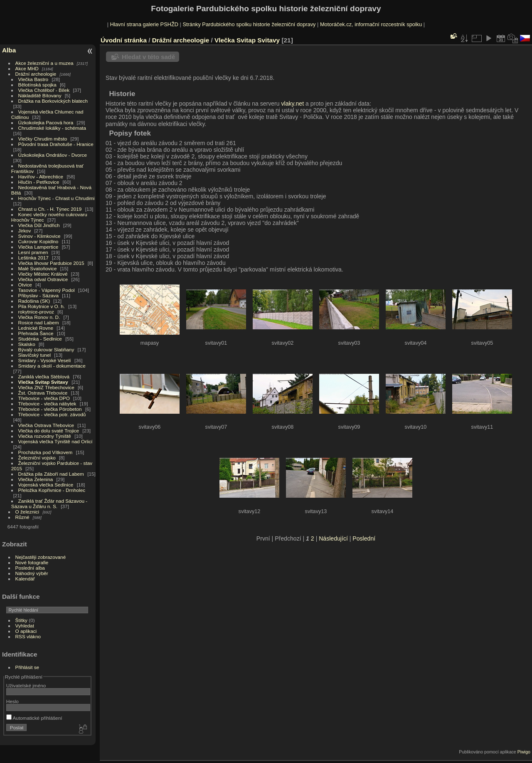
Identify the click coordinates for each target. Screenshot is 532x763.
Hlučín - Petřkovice (39, 182)
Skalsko (27, 344)
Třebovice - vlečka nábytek (47, 404)
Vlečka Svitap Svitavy (43, 382)
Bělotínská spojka (37, 85)
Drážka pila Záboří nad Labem (51, 474)
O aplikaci (26, 631)
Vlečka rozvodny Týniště (45, 436)
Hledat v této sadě (148, 57)
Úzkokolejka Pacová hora (46, 122)
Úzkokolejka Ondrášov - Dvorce (53, 155)
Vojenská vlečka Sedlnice (46, 485)
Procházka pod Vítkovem (46, 452)
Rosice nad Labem (39, 322)
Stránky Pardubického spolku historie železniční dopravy (249, 24)
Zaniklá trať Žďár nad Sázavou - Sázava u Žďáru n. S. (49, 504)
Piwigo (524, 752)
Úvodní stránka (124, 40)
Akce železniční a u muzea (44, 63)
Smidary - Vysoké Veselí (45, 360)
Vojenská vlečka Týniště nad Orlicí (55, 441)
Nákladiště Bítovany (40, 95)
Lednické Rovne (36, 328)
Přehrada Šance (36, 333)
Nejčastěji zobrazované (41, 557)
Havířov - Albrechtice (41, 177)
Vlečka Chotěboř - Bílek (44, 90)
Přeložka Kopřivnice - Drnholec (52, 490)
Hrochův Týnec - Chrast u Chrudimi (57, 198)
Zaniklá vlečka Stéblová (44, 377)
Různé (22, 517)
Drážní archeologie (36, 74)
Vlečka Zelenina (36, 479)
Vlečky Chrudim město (43, 139)
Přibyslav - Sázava (38, 295)
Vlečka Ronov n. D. (39, 317)
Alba (9, 50)
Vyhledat (25, 626)
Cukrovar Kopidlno (38, 241)
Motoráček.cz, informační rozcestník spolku (371, 24)
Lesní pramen (33, 252)
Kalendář (25, 579)
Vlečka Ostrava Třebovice (46, 425)
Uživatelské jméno (26, 685)
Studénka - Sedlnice (40, 339)
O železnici (27, 512)
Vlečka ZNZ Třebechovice (46, 387)
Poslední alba (30, 568)
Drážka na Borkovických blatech (53, 101)
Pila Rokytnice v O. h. (42, 306)
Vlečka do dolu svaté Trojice (49, 431)
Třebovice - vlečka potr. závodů (52, 414)
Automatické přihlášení (34, 718)
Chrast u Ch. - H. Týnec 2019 (50, 209)
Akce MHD (27, 68)
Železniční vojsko (38, 458)
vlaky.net (293, 104)
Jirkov (25, 231)
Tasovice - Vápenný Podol (47, 290)
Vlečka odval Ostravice (43, 279)
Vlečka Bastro (33, 79)
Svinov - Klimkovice (39, 236)
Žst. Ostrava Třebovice (43, 393)
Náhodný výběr (32, 573)
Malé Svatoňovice (38, 268)
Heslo (12, 701)
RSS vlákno (28, 636)
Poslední (364, 538)
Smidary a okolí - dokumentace (52, 366)
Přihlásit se (27, 667)
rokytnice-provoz (36, 312)
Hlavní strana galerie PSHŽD (144, 24)
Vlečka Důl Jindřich (39, 225)
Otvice (25, 285)
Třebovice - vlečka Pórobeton (50, 409)
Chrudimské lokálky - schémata (52, 128)
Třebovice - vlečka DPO (44, 398)
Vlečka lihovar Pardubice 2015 (51, 263)
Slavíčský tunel (34, 355)
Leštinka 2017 (33, 258)
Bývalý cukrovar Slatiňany (46, 349)
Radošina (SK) (34, 301)
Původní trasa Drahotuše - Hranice (56, 144)
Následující (333, 538)
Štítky (21, 620)
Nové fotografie (32, 562)
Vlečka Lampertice (38, 247)
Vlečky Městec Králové (43, 274)
